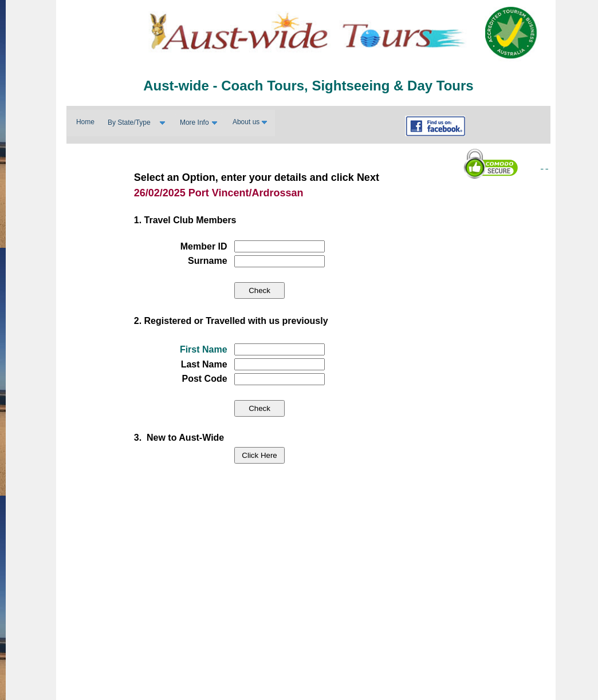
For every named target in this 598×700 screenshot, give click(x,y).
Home (85, 122)
